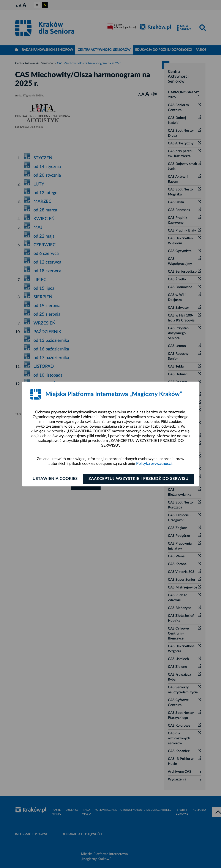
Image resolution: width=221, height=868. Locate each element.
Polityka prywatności (154, 464)
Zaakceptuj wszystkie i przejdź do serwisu (139, 479)
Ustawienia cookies (55, 479)
